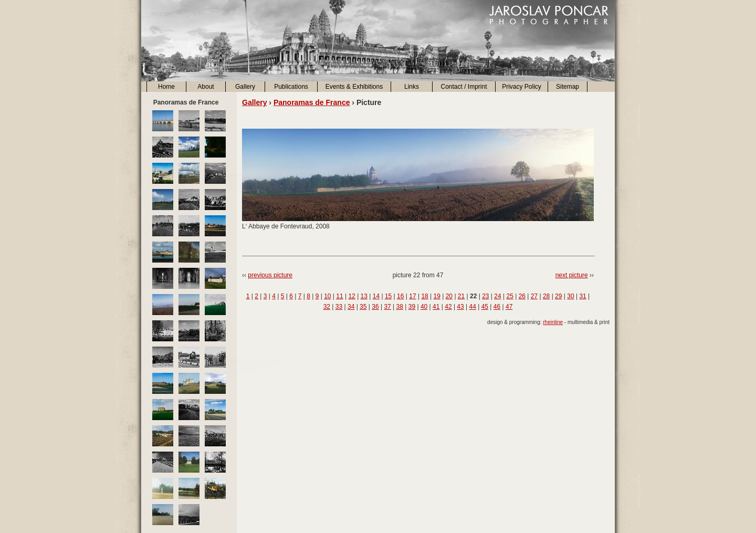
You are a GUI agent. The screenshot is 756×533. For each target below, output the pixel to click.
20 (449, 296)
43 (460, 307)
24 (497, 296)
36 (375, 307)
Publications (291, 87)
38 (400, 307)
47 (509, 307)
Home (166, 87)
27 (534, 296)
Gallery (245, 87)
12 (351, 296)
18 (424, 296)
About (206, 87)
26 (522, 296)
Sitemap (568, 87)
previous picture (270, 275)
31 (582, 296)
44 (473, 307)
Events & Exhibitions (354, 87)
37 (387, 307)
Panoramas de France (312, 102)
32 (327, 307)
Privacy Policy (522, 87)
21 (461, 296)
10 (327, 296)
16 (400, 296)
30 (570, 296)
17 (412, 296)
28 (546, 296)
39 (412, 307)
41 (436, 307)
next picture (572, 275)
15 (388, 296)
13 (364, 296)
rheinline (553, 322)
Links (412, 87)
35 (363, 307)
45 (485, 307)
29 (558, 296)
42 (448, 307)
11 (339, 296)
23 (485, 296)
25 (510, 296)
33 (339, 307)
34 (351, 307)
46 (497, 307)
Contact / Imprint (464, 87)
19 (437, 296)
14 (376, 296)
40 (424, 307)
